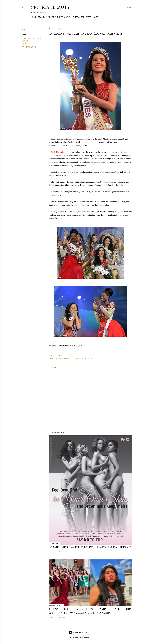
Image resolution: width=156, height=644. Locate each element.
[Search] (130, 7)
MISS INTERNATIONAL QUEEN (65, 359)
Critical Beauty (50, 7)
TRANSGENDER (29, 47)
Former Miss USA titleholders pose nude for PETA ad (90, 547)
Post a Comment (61, 552)
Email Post (58, 355)
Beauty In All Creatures (50, 17)
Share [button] (24, 29)
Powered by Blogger (78, 632)
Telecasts (86, 17)
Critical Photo (72, 17)
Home (34, 17)
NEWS (25, 44)
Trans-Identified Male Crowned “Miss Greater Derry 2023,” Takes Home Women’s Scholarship (90, 611)
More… (96, 17)
